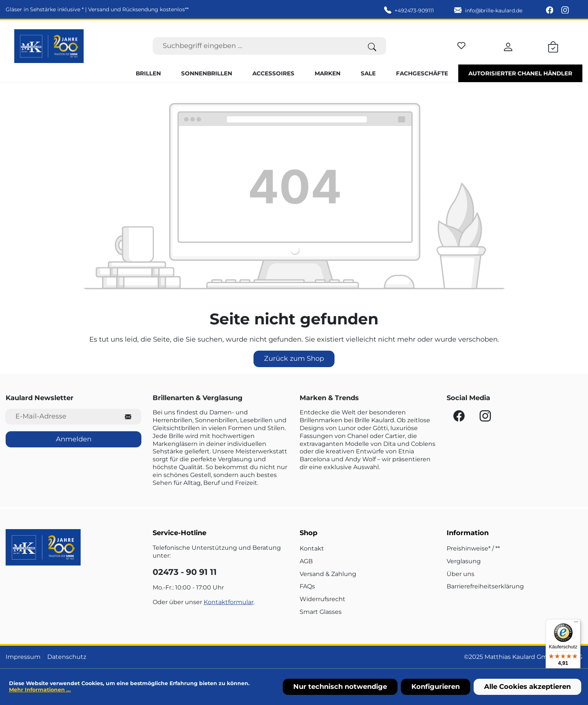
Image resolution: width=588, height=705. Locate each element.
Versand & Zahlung (328, 574)
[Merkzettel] (461, 44)
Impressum (23, 657)
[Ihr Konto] (508, 46)
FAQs (307, 586)
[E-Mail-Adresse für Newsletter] (60, 416)
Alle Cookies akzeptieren (527, 687)
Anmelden (74, 439)
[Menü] (576, 624)
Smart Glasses (321, 612)
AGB (306, 561)
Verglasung (464, 561)
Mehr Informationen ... (40, 690)
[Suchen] (372, 46)
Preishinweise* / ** (473, 548)
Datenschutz (67, 657)
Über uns (460, 574)
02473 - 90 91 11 (185, 572)
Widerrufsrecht (322, 599)
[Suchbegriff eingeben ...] (255, 46)
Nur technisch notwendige (340, 687)
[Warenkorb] (553, 46)
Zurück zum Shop (294, 358)
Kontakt (312, 548)
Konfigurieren (436, 687)
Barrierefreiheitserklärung (485, 586)
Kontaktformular (229, 602)
